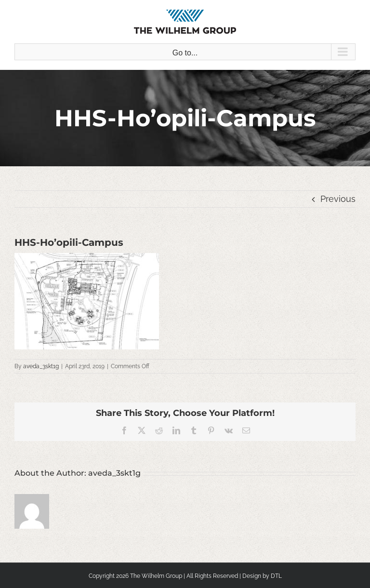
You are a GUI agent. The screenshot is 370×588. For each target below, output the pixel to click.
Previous (338, 199)
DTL (276, 576)
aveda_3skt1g (41, 366)
